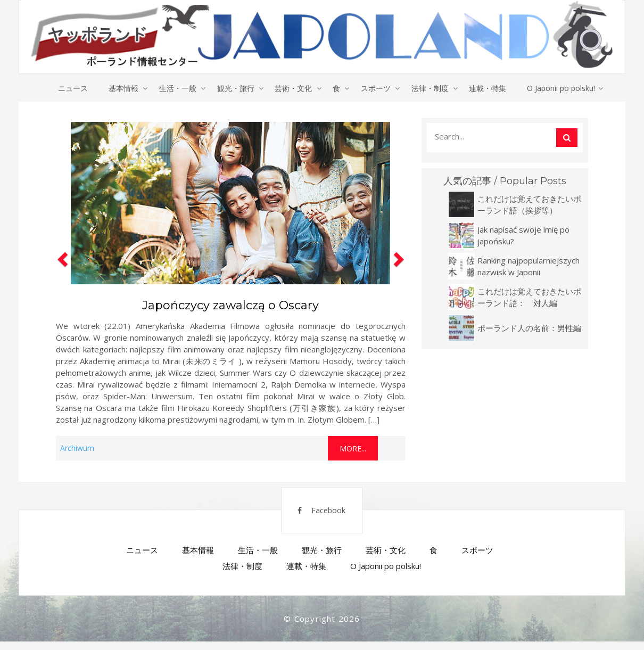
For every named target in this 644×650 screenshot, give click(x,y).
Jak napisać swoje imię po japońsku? (523, 236)
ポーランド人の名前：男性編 (529, 328)
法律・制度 (432, 88)
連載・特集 (490, 88)
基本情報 (121, 88)
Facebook (315, 516)
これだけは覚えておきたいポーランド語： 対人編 (529, 298)
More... (353, 449)
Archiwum (77, 449)
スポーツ (377, 88)
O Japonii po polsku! (564, 88)
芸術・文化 (293, 88)
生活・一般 (176, 88)
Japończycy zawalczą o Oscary (230, 306)
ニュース (70, 88)
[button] (61, 290)
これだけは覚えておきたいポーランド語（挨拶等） (529, 205)
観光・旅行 (235, 88)
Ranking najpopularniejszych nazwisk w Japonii (529, 267)
